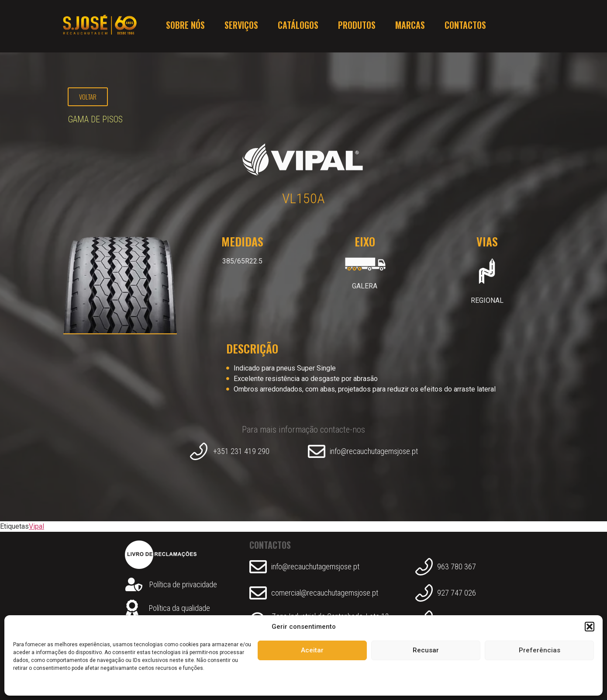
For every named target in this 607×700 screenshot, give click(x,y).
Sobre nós (185, 26)
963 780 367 (457, 567)
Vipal (36, 526)
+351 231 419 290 (241, 451)
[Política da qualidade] (132, 608)
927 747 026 (457, 593)
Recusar (426, 650)
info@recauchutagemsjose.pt (374, 451)
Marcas (410, 26)
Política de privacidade (183, 584)
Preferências (540, 650)
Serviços (241, 26)
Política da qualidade (179, 608)
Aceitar (312, 650)
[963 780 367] (424, 567)
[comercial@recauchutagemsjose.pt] (258, 593)
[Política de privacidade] (134, 584)
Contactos (465, 26)
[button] (590, 627)
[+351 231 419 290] (199, 451)
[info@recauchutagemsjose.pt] (317, 451)
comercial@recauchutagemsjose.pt (325, 593)
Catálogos (298, 26)
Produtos (357, 26)
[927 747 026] (424, 593)
